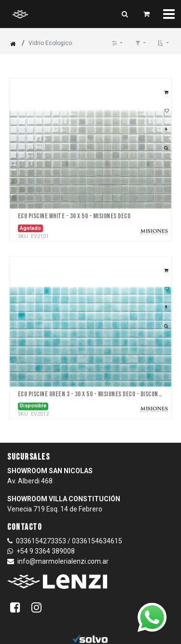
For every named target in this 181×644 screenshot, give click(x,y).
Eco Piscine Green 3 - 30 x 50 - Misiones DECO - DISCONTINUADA (91, 394)
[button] (163, 43)
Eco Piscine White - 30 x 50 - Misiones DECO (74, 216)
